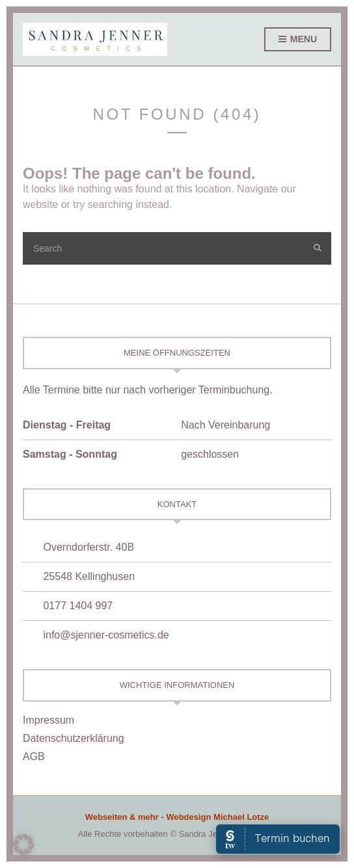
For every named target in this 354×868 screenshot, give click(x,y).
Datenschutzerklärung (74, 738)
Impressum (48, 720)
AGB (34, 756)
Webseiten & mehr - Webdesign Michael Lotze (177, 817)
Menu (298, 40)
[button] (23, 845)
